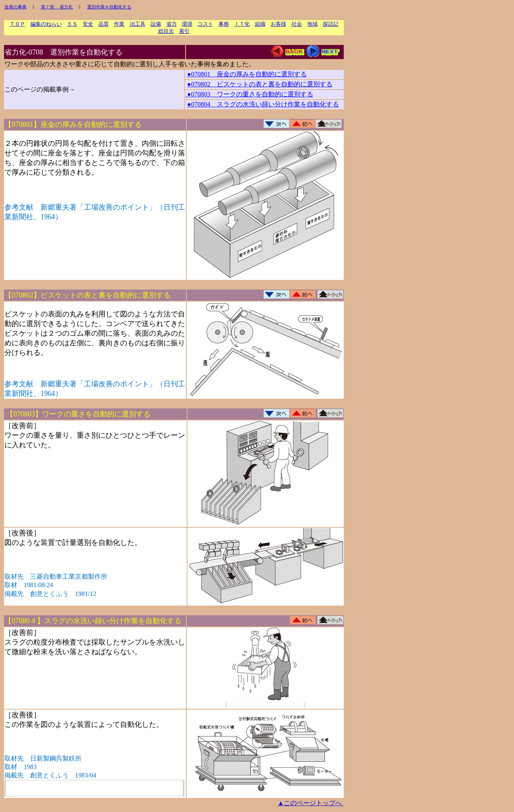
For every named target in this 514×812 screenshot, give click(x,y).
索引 (184, 31)
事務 (224, 24)
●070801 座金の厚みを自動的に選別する (247, 74)
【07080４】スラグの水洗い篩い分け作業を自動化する (93, 621)
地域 (312, 24)
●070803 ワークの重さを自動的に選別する (249, 94)
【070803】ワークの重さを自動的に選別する (78, 414)
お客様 (278, 24)
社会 (297, 24)
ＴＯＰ (17, 24)
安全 (88, 24)
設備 (156, 24)
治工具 (138, 24)
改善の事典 (15, 7)
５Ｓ (72, 24)
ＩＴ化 (242, 24)
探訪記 (331, 24)
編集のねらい (46, 24)
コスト (205, 24)
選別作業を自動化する (109, 7)
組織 (260, 24)
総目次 (166, 31)
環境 (187, 24)
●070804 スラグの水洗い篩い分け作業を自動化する (263, 104)
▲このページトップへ (310, 803)
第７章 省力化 (57, 7)
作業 (119, 24)
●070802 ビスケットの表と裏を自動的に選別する (260, 84)
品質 (104, 24)
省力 (171, 24)
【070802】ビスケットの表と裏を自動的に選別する (88, 295)
